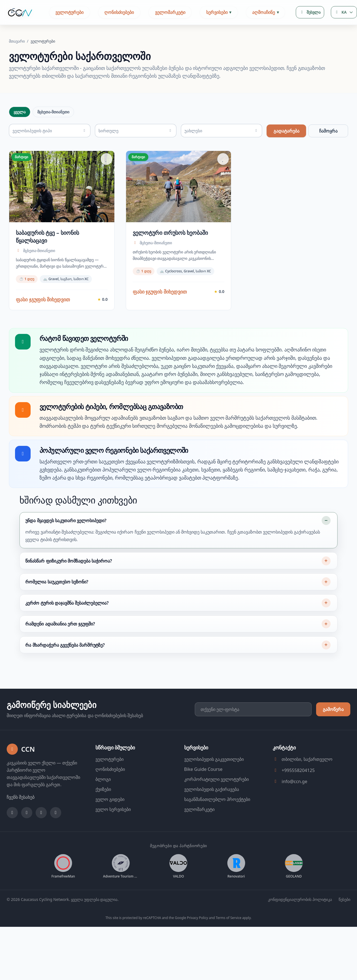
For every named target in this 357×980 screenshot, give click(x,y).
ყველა (20, 112)
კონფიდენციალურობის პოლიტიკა (300, 920)
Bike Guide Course (203, 790)
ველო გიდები (110, 820)
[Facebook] (12, 833)
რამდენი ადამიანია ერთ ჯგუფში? (60, 644)
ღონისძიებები (119, 12)
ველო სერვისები (113, 830)
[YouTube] (41, 833)
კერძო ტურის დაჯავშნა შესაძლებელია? (67, 623)
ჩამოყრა (328, 131)
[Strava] (56, 833)
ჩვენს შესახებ (21, 818)
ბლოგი (103, 800)
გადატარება (286, 131)
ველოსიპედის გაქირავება (212, 810)
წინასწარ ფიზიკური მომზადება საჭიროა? (69, 581)
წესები (344, 920)
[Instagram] (27, 833)
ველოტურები (69, 12)
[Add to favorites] (106, 159)
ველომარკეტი (170, 12)
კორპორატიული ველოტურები (216, 800)
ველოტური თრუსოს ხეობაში (170, 233)
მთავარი (17, 41)
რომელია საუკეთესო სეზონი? (57, 602)
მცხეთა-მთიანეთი (53, 112)
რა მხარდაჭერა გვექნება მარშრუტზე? (65, 666)
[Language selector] (344, 12)
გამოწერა (333, 730)
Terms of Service (228, 938)
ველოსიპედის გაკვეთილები (214, 780)
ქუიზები (103, 810)
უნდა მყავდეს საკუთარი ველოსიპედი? (66, 541)
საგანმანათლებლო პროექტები (217, 820)
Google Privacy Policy (191, 938)
